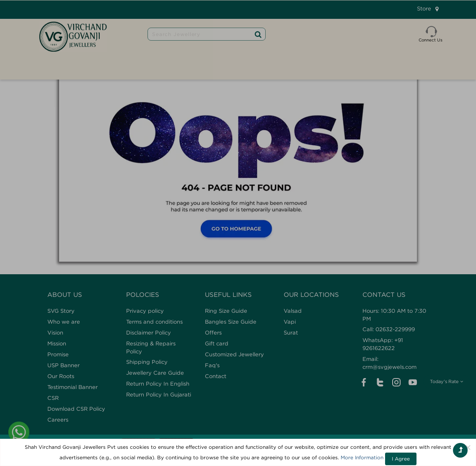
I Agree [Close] (401, 459)
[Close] (468, 447)
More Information (362, 457)
